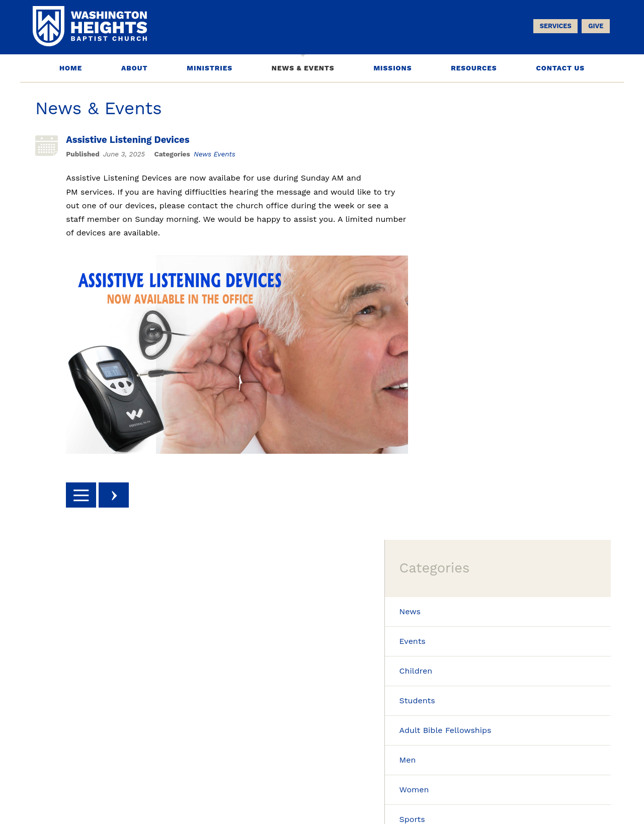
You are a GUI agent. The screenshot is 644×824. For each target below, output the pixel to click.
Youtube (594, 699)
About (134, 68)
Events (229, 154)
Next (118, 496)
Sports (465, 368)
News (207, 154)
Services (553, 28)
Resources (474, 68)
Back (86, 496)
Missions (392, 68)
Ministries (210, 68)
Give (594, 28)
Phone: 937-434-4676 (73, 797)
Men (460, 308)
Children (468, 217)
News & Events (303, 68)
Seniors (466, 428)
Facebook (560, 699)
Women (467, 338)
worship (322, 640)
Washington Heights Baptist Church (336, 792)
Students (470, 247)
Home (71, 68)
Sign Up (227, 692)
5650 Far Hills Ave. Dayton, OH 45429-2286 (111, 788)
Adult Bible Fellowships (498, 277)
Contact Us (560, 68)
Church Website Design (521, 791)
